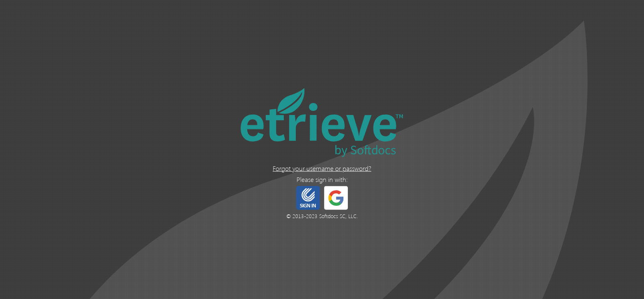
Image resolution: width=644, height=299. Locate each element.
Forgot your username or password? (322, 168)
